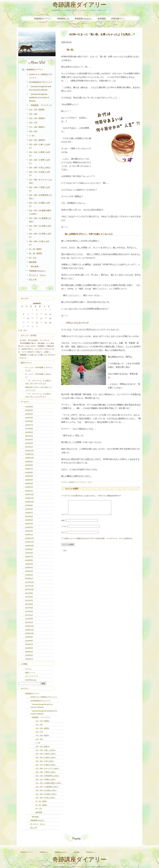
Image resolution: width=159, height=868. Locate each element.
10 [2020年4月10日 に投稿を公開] (41, 314)
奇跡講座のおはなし (83, 19)
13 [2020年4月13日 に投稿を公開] (24, 318)
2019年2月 (29, 531)
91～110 (33, 258)
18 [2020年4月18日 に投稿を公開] (46, 318)
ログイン (28, 669)
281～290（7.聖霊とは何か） (40, 189)
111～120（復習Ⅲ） (37, 110)
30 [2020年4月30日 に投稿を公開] (37, 326)
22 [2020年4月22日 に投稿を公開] (32, 322)
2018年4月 (29, 568)
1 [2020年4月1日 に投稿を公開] (32, 310)
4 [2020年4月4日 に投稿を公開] (46, 310)
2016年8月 (29, 641)
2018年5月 (29, 564)
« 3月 (20, 330)
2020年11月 (30, 454)
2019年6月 (29, 516)
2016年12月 (30, 626)
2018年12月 (30, 538)
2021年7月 (29, 425)
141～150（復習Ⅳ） (38, 118)
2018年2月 (29, 575)
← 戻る (64, 554)
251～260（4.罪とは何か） (40, 168)
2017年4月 (29, 611)
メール (64, 529)
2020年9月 (29, 462)
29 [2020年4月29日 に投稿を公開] (32, 326)
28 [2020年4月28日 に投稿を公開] (28, 326)
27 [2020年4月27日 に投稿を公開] (24, 326)
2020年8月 (29, 465)
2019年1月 (29, 535)
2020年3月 (29, 483)
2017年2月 (29, 619)
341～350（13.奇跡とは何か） (40, 235)
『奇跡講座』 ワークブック (40, 105)
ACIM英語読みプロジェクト (41, 82)
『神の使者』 (35, 266)
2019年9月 (29, 505)
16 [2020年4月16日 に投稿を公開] (37, 318)
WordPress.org (31, 680)
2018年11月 (30, 542)
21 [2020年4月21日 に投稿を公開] (28, 322)
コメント (64, 517)
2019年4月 (29, 524)
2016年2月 (29, 655)
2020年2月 (29, 487)
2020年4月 (29, 480)
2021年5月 (29, 432)
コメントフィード (32, 676)
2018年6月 (29, 560)
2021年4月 (29, 436)
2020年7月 (29, 469)
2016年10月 (30, 633)
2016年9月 (29, 637)
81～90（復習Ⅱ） (36, 253)
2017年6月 (29, 604)
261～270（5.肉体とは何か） (40, 174)
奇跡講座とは (63, 19)
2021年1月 (29, 447)
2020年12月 (30, 451)
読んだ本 (33, 280)
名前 (63, 523)
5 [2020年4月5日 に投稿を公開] (50, 310)
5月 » (25, 330)
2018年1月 (29, 579)
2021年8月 (29, 421)
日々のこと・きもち (86, 482)
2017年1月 (29, 622)
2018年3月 (29, 571)
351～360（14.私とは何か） (39, 243)
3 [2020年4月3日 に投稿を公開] (41, 310)
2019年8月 (29, 509)
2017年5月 (29, 608)
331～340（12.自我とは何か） (40, 228)
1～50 (32, 136)
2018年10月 (30, 546)
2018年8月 (29, 553)
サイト (64, 535)
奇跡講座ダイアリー (79, 5)
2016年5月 (29, 652)
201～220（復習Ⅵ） (38, 140)
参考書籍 (102, 19)
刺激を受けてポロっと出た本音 (37, 387)
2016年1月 (29, 659)
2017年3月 (29, 615)
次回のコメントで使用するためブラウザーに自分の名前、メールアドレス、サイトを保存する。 (99, 541)
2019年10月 (30, 502)
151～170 (33, 123)
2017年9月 (29, 593)
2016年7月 (29, 644)
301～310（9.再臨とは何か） (40, 204)
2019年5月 (29, 520)
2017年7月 (29, 601)
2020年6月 (29, 473)
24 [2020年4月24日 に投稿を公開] (41, 322)
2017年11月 (30, 586)
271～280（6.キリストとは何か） (40, 181)
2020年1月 (29, 491)
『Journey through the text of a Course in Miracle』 (40, 88)
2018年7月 (29, 557)
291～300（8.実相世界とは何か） (40, 197)
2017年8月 (29, 597)
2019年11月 (30, 498)
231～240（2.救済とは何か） (40, 154)
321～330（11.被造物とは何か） (40, 220)
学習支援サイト (118, 19)
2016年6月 (29, 648)
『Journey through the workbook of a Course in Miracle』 (39, 97)
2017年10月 (30, 589)
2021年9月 (29, 418)
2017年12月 (30, 582)
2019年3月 (29, 527)
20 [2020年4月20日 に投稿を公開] (24, 322)
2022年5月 (29, 410)
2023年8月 (29, 407)
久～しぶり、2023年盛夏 (34, 367)
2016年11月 (30, 630)
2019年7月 (29, 513)
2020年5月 (29, 476)
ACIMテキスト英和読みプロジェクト (41, 76)
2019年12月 (30, 494)
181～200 (33, 131)
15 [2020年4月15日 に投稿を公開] (32, 318)
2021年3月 (29, 440)
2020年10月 (30, 458)
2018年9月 (29, 549)
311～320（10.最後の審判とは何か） (40, 212)
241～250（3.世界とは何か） (40, 162)
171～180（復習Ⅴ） (37, 127)
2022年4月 (29, 414)
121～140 (33, 114)
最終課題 (33, 262)
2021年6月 (29, 429)
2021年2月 (29, 443)
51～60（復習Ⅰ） (36, 249)
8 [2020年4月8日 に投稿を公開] (32, 314)
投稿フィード (30, 673)
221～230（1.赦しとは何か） (40, 146)
